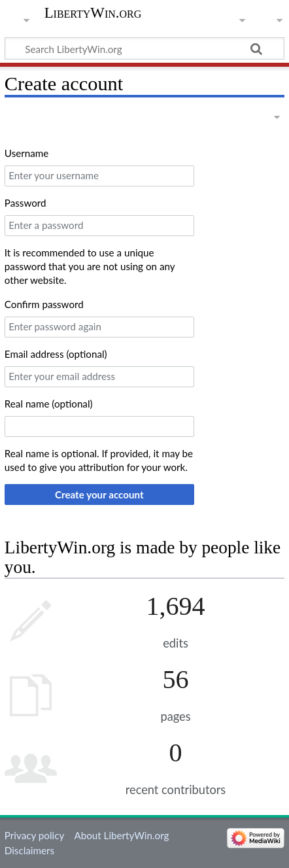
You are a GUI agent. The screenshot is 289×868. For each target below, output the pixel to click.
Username (26, 153)
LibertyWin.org (93, 13)
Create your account (99, 495)
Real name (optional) (49, 404)
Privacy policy (34, 835)
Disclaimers (29, 850)
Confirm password (44, 304)
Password (25, 203)
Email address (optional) (56, 354)
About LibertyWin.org (121, 835)
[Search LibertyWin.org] (144, 48)
